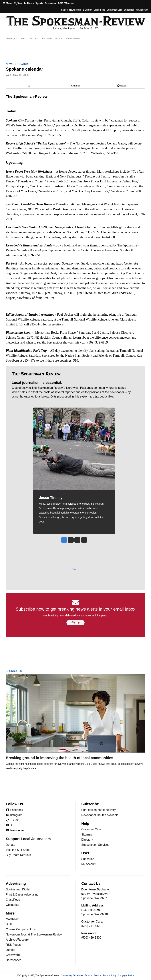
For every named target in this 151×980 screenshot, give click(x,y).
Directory (87, 840)
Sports (39, 3)
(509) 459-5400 (91, 938)
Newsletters (75, 10)
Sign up (75, 622)
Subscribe (129, 10)
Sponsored (20, 671)
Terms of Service (93, 975)
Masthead (12, 919)
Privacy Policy (109, 975)
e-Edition (88, 10)
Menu (8, 3)
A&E (60, 3)
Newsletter (15, 830)
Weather (69, 3)
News (30, 3)
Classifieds (99, 10)
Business (50, 3)
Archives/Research (18, 940)
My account (142, 10)
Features (25, 64)
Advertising (16, 883)
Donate (11, 845)
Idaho (23, 38)
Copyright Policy (126, 975)
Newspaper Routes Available (100, 815)
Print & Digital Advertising (22, 895)
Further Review (73, 38)
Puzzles (64, 10)
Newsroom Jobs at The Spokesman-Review (34, 934)
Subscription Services (95, 845)
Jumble (11, 950)
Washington (12, 38)
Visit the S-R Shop (18, 850)
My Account (89, 864)
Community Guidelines (72, 975)
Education (47, 38)
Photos (59, 38)
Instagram (14, 815)
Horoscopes (14, 960)
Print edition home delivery (99, 810)
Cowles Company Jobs (21, 929)
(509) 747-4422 (91, 926)
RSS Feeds (13, 945)
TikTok (12, 820)
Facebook (14, 810)
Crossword (13, 955)
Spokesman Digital (18, 889)
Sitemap (87, 835)
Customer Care (114, 10)
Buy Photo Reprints (18, 855)
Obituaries (12, 905)
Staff (9, 924)
